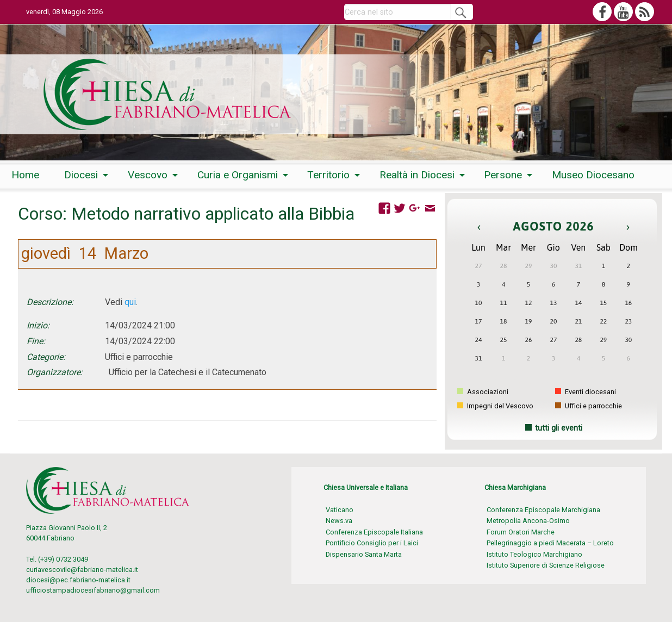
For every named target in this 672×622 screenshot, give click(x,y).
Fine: (36, 341)
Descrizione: (50, 302)
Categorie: (46, 357)
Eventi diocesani (586, 392)
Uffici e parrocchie (589, 406)
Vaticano (340, 510)
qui (130, 302)
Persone (503, 175)
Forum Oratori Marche (521, 532)
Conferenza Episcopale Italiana (374, 532)
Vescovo (148, 175)
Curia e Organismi (238, 175)
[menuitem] (25, 175)
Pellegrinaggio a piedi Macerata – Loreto (550, 543)
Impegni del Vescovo (495, 406)
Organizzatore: (55, 372)
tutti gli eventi (559, 428)
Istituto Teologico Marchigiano (534, 554)
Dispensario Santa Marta (364, 554)
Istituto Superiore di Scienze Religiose (546, 565)
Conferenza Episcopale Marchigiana (543, 510)
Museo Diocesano (593, 175)
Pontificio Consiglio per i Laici (372, 543)
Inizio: (38, 325)
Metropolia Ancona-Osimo (528, 521)
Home (25, 175)
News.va (339, 521)
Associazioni (483, 392)
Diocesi (81, 175)
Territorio (328, 175)
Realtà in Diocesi (417, 175)
